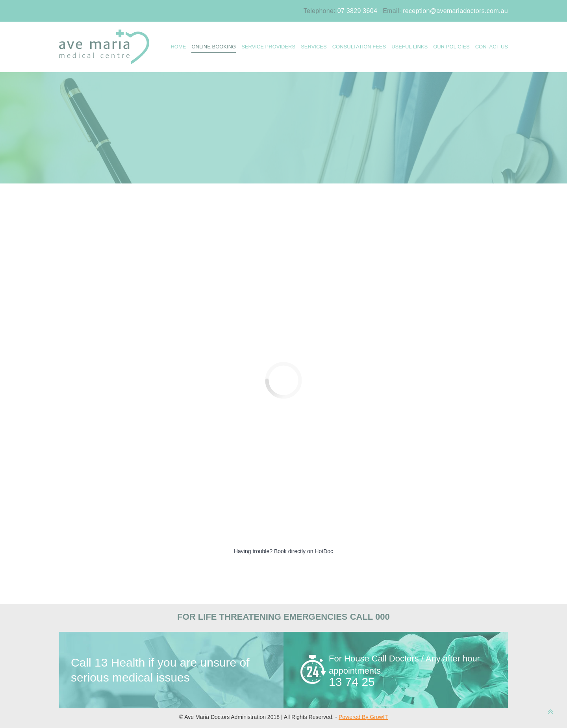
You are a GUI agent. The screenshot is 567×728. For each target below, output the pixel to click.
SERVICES (314, 47)
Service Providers (268, 47)
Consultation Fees (359, 47)
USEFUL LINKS (409, 47)
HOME (178, 47)
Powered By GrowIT (363, 717)
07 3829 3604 (357, 11)
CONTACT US (492, 47)
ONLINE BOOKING (214, 47)
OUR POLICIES (451, 47)
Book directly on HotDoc (304, 551)
